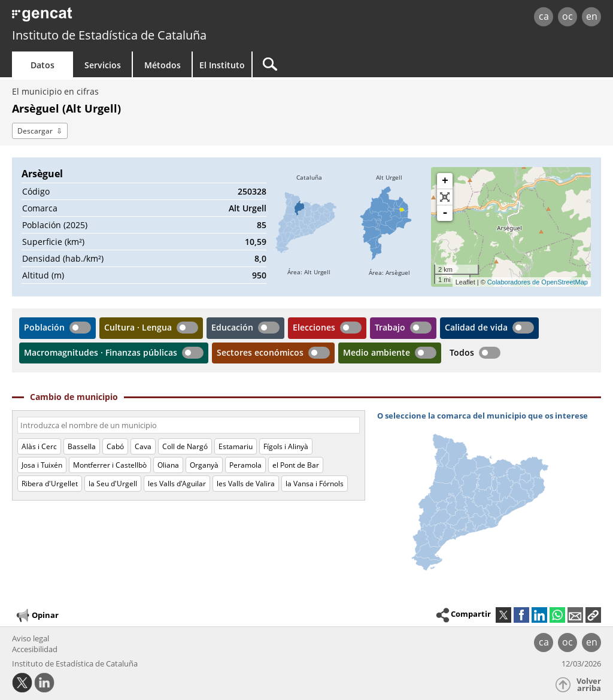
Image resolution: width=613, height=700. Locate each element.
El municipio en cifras (55, 91)
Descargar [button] (35, 131)
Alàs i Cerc (39, 446)
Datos (43, 65)
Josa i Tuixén (42, 465)
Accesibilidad (35, 649)
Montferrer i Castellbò (110, 465)
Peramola (245, 465)
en (592, 16)
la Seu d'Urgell (113, 484)
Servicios (103, 65)
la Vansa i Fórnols (315, 484)
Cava (143, 446)
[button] (593, 615)
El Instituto (222, 65)
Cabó (115, 446)
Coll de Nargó (185, 446)
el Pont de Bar (296, 465)
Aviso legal (31, 638)
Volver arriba (589, 685)
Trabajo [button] (390, 327)
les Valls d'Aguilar (177, 484)
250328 (252, 191)
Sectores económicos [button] (260, 352)
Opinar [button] (37, 616)
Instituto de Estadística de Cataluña (109, 35)
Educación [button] (232, 327)
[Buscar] (354, 64)
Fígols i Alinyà (286, 446)
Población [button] (44, 327)
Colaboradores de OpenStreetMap (538, 282)
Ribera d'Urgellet (50, 484)
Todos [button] (462, 352)
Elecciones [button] (314, 327)
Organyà (204, 465)
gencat (130, 18)
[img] (309, 227)
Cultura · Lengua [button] (138, 327)
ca (544, 16)
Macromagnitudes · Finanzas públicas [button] (101, 352)
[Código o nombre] (189, 425)
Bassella (82, 446)
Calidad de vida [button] (476, 327)
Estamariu (236, 446)
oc (568, 16)
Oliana (168, 465)
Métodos (163, 65)
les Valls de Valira (246, 484)
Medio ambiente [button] (377, 352)
